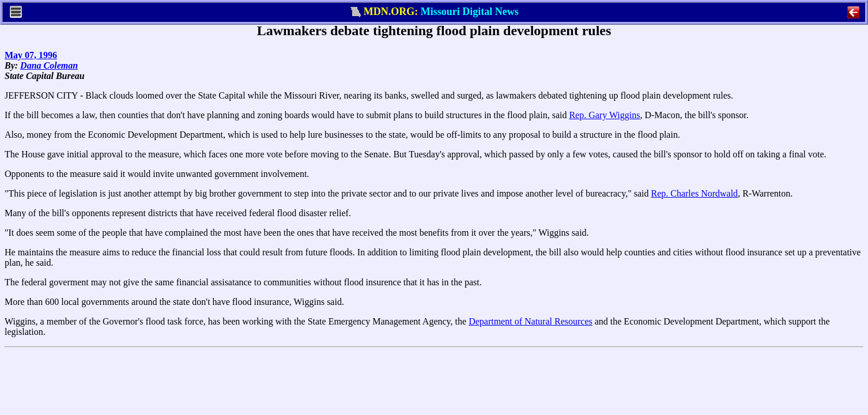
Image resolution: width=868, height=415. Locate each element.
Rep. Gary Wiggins (604, 115)
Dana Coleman (49, 65)
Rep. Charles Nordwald (694, 193)
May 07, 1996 (31, 55)
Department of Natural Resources (531, 321)
